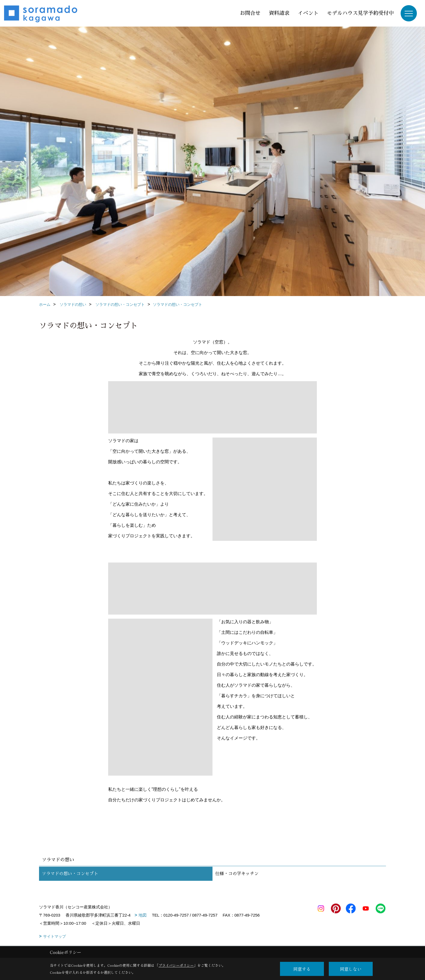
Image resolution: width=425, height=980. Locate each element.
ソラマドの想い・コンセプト (70, 874)
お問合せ (250, 13)
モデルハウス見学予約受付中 (360, 13)
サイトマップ (54, 936)
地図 (143, 915)
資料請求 (279, 13)
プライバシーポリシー (176, 965)
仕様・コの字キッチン (237, 874)
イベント (308, 13)
